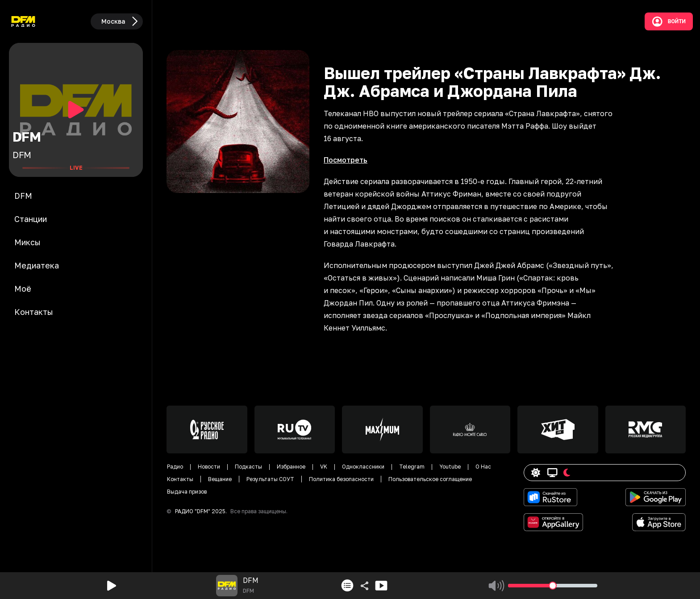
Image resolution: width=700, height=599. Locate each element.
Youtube (450, 467)
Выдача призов (187, 492)
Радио (175, 467)
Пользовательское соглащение (430, 479)
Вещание (220, 479)
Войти (669, 21)
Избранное (291, 467)
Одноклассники (363, 467)
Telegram (412, 467)
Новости (209, 467)
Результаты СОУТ (270, 479)
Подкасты (248, 467)
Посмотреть (346, 160)
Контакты (180, 479)
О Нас (483, 467)
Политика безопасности (341, 479)
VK (324, 467)
